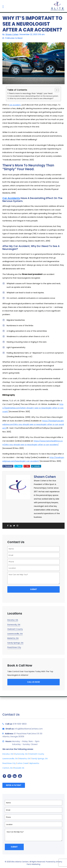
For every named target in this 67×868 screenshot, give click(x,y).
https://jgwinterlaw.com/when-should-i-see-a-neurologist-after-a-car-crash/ (33, 408)
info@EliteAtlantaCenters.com (29, 729)
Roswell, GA (19, 768)
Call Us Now (33, 682)
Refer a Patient (14, 785)
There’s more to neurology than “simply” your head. (31, 93)
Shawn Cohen (12, 34)
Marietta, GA (13, 638)
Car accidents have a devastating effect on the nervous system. (34, 96)
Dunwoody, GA (14, 625)
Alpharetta (34, 763)
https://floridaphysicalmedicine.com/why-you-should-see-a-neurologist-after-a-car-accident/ (33, 424)
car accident (15, 105)
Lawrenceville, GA (15, 634)
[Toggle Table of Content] (56, 90)
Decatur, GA (13, 620)
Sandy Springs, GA (15, 643)
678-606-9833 (20, 724)
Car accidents (11, 198)
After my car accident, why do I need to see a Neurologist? (32, 98)
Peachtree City (14, 647)
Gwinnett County (15, 629)
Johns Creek (23, 763)
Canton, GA (8, 768)
